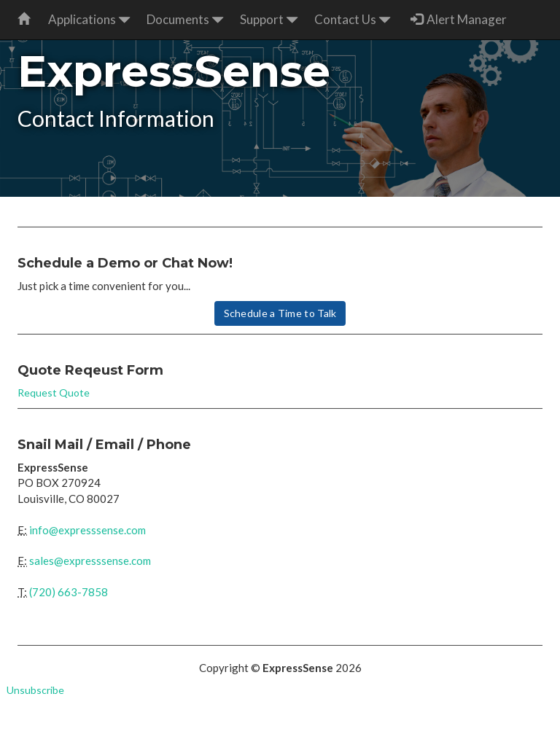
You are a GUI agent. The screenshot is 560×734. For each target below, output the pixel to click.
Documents (185, 19)
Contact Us (353, 19)
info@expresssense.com (87, 530)
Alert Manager (459, 19)
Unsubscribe (35, 690)
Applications (89, 19)
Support (269, 19)
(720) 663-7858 (69, 592)
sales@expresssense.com (90, 561)
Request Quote (54, 393)
